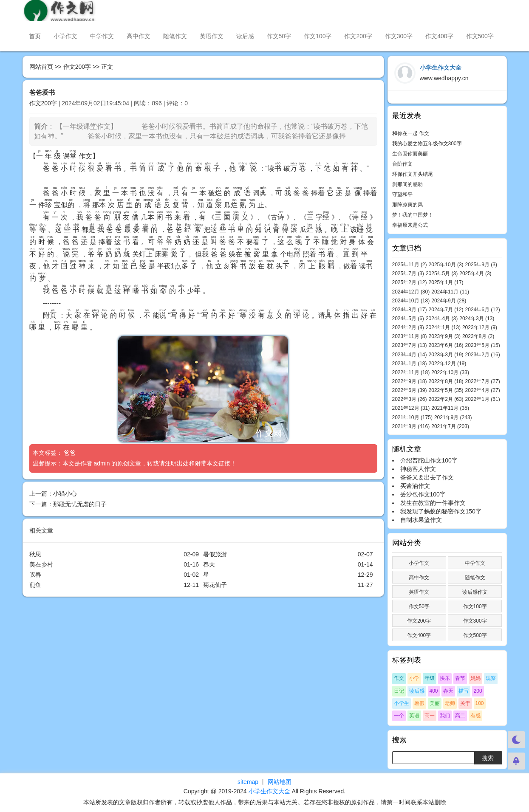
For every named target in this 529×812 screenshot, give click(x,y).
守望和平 (402, 195)
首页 (35, 36)
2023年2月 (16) (483, 355)
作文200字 (358, 36)
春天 (209, 564)
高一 (430, 716)
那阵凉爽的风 (407, 205)
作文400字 (439, 36)
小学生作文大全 (269, 791)
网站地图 (280, 782)
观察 (491, 678)
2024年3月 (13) (477, 319)
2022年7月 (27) (483, 381)
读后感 (245, 36)
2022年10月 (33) (450, 372)
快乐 (445, 678)
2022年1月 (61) (483, 399)
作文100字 (318, 36)
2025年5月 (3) (442, 273)
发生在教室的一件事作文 (433, 503)
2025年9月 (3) (481, 265)
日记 (399, 691)
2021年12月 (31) (411, 408)
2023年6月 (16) (446, 345)
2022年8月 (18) (446, 381)
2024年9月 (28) (449, 301)
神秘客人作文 (418, 469)
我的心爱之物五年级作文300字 (427, 144)
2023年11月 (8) (410, 336)
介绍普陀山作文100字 (429, 460)
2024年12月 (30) (411, 292)
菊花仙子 (215, 585)
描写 (464, 691)
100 (480, 703)
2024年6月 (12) (483, 310)
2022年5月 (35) (446, 390)
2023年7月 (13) (410, 345)
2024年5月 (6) (408, 319)
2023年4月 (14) (410, 355)
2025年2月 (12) (410, 282)
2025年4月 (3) (475, 273)
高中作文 (139, 36)
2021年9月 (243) (453, 417)
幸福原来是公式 (410, 225)
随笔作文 (175, 36)
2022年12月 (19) (448, 364)
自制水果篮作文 (421, 520)
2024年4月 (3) (442, 319)
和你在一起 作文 (411, 133)
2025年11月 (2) (410, 265)
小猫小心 (65, 493)
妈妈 (475, 678)
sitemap (248, 782)
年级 (430, 678)
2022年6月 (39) (410, 390)
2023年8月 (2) (478, 336)
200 (478, 691)
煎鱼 (35, 585)
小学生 (402, 703)
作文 (399, 678)
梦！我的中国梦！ (413, 215)
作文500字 (480, 36)
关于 (465, 703)
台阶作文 (402, 164)
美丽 (435, 703)
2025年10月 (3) (446, 265)
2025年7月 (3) (408, 273)
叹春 (35, 575)
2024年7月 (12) (446, 310)
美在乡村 (41, 564)
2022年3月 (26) (410, 399)
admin (102, 463)
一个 (399, 716)
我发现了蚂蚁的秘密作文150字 (441, 511)
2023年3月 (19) (446, 355)
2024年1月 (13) (443, 327)
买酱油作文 (415, 486)
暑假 (419, 703)
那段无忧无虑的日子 (80, 504)
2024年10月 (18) (411, 301)
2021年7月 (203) (450, 426)
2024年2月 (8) (408, 327)
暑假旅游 (215, 554)
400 (434, 691)
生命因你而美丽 (410, 154)
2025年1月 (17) (446, 282)
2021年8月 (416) (411, 426)
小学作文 (65, 36)
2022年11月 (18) (411, 372)
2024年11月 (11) (450, 292)
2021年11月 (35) (450, 408)
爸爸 (71, 453)
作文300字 (399, 36)
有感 (475, 716)
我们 (445, 716)
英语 (414, 716)
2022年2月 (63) (446, 399)
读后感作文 (475, 592)
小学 (414, 678)
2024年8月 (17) (410, 310)
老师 (450, 703)
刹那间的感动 (407, 184)
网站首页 (41, 67)
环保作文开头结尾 (413, 174)
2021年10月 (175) (412, 417)
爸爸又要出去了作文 (427, 477)
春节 (460, 678)
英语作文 (212, 36)
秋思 (35, 554)
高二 (460, 716)
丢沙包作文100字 (423, 494)
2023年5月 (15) (483, 345)
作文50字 (279, 36)
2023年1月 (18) (410, 364)
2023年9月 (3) (445, 336)
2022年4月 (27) (483, 390)
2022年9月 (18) (410, 381)
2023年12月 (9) (480, 327)
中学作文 (102, 36)
